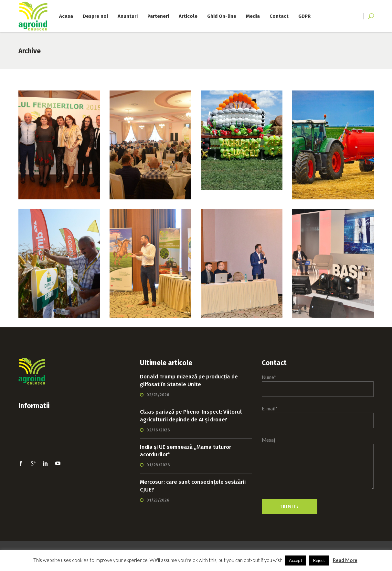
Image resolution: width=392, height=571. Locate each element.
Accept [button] (296, 560)
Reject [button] (319, 560)
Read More (345, 560)
